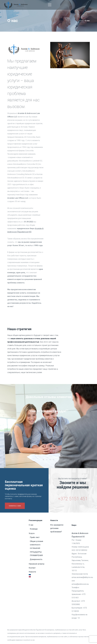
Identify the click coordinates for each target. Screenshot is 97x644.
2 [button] (47, 463)
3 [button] (50, 463)
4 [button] (54, 463)
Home (81, 21)
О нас (31, 525)
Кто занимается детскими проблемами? (57, 528)
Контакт (32, 568)
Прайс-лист (35, 537)
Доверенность (36, 559)
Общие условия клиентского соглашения (36, 545)
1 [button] (43, 463)
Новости (32, 572)
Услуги (32, 533)
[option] (49, 418)
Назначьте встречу (37, 564)
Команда (34, 529)
